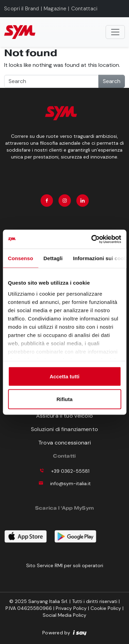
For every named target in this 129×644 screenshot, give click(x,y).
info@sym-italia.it (71, 483)
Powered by (64, 633)
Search (112, 81)
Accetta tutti (64, 376)
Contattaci (84, 9)
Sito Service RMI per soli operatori (65, 565)
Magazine (55, 9)
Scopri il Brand (22, 9)
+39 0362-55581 (70, 471)
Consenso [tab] (20, 258)
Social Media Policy (64, 615)
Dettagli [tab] (53, 258)
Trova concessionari (64, 443)
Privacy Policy (71, 608)
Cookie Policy (106, 608)
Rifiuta (64, 399)
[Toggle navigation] (115, 32)
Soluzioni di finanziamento (64, 429)
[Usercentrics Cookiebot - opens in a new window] (92, 239)
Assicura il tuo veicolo (64, 416)
